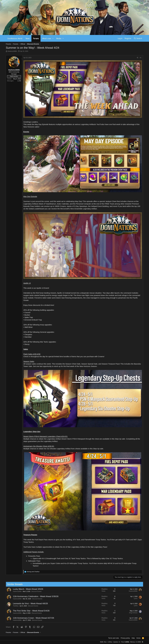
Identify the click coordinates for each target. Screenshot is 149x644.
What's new (47, 38)
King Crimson (131, 613)
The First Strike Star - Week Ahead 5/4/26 (29, 611)
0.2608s (127, 642)
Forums (36, 38)
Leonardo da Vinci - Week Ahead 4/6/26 (28, 604)
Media (59, 38)
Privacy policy (125, 638)
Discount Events (34, 591)
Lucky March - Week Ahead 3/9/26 (26, 589)
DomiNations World (15, 38)
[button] (53, 38)
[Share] (138, 58)
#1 (141, 58)
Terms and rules (114, 638)
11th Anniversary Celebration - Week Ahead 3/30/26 (33, 596)
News (28, 38)
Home (138, 638)
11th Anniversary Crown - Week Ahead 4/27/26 (31, 618)
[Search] (138, 38)
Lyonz (133, 598)
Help (133, 638)
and (33, 572)
